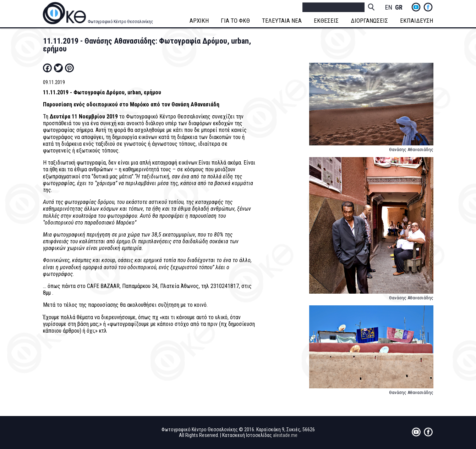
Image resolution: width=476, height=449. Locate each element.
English (389, 8)
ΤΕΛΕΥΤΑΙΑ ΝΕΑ (282, 21)
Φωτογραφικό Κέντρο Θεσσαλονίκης (120, 22)
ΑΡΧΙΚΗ (199, 21)
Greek (399, 8)
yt (416, 7)
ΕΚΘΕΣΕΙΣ (327, 21)
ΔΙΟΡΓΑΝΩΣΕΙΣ (370, 21)
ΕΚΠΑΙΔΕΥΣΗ (417, 21)
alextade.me (285, 435)
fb (428, 7)
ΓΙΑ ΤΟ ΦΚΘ (236, 21)
